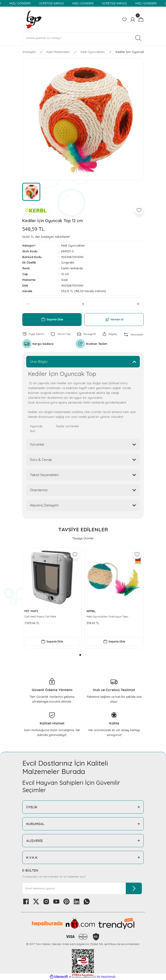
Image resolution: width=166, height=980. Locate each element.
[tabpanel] (52, 598)
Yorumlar (37, 444)
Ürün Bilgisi (39, 362)
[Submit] (134, 888)
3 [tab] (86, 655)
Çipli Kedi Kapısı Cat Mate (40, 616)
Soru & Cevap (41, 460)
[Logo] (34, 19)
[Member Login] (133, 20)
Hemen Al (114, 320)
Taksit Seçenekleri (44, 475)
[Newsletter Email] (82, 888)
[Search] (83, 38)
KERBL (91, 611)
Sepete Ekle (52, 320)
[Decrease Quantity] (28, 304)
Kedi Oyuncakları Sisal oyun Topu (107, 616)
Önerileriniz (39, 490)
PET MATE (31, 611)
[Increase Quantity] (138, 304)
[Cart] (141, 20)
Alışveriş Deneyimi (44, 505)
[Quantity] (83, 304)
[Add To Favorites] (139, 210)
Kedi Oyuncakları (73, 245)
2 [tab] (83, 655)
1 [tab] (80, 655)
